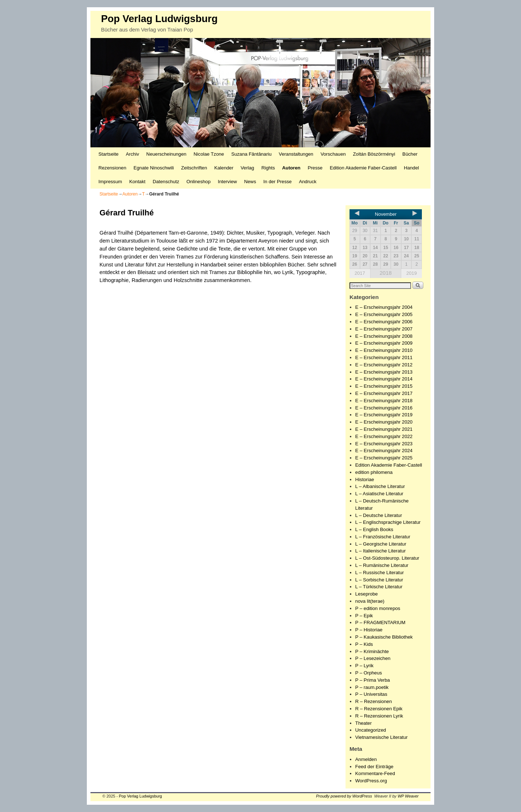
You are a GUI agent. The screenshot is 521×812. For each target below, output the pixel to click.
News (250, 182)
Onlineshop (198, 182)
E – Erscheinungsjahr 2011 (384, 357)
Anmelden (366, 759)
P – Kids (364, 644)
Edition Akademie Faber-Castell (363, 168)
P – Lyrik (365, 666)
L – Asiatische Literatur (379, 494)
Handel (411, 168)
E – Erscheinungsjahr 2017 (384, 393)
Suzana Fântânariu (251, 154)
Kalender (224, 168)
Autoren (291, 168)
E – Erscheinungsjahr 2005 (384, 314)
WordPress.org (371, 781)
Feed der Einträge (374, 767)
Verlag (247, 168)
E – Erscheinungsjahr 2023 (384, 444)
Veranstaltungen (296, 154)
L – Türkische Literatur (379, 587)
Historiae (365, 479)
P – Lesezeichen (373, 658)
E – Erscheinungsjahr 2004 (384, 307)
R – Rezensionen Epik (379, 709)
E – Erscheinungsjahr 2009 (384, 343)
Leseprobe (367, 594)
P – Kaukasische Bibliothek (384, 637)
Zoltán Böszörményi (374, 154)
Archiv (133, 154)
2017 (360, 273)
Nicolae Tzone (209, 154)
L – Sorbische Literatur (379, 580)
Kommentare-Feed (375, 773)
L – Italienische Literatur (381, 551)
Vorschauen (333, 154)
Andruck (308, 182)
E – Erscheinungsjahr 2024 (384, 451)
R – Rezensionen (374, 701)
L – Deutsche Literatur (379, 515)
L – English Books (374, 529)
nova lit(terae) (370, 601)
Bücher (410, 154)
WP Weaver (408, 796)
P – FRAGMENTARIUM (380, 622)
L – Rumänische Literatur (382, 565)
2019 (412, 273)
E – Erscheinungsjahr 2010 (384, 350)
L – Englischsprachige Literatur (388, 522)
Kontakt (137, 182)
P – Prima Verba (373, 680)
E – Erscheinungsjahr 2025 (384, 458)
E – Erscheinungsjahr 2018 (384, 401)
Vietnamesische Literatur (382, 737)
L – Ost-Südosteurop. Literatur (387, 558)
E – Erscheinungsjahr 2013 (384, 372)
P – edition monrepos (378, 608)
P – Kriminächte (372, 651)
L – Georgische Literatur (381, 544)
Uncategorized (371, 730)
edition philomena (374, 472)
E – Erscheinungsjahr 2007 (384, 329)
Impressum (110, 182)
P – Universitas (371, 694)
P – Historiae (369, 630)
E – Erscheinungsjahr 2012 (384, 365)
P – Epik (364, 616)
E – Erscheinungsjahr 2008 (384, 336)
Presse (315, 168)
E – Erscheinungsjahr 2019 (384, 415)
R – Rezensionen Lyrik (379, 716)
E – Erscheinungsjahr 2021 (384, 429)
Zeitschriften (194, 168)
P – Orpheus (369, 673)
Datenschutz (166, 182)
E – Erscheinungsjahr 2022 (384, 436)
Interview (227, 182)
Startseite (109, 154)
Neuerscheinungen (166, 154)
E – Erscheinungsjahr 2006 (384, 322)
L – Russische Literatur (380, 573)
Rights (268, 168)
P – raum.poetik (372, 687)
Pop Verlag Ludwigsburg (159, 19)
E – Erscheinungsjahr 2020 (384, 422)
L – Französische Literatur (383, 537)
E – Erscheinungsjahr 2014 (384, 379)
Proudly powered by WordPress (344, 796)
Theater (363, 723)
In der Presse (278, 182)
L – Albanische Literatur (380, 486)
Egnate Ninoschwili (154, 168)
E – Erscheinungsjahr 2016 (384, 408)
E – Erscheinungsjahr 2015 (384, 386)
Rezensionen (112, 168)
